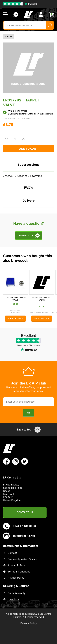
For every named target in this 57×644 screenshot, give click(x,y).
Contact (12, 553)
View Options (15, 319)
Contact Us (25, 512)
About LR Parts (17, 565)
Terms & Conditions (19, 572)
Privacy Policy (16, 578)
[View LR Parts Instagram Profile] (16, 461)
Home (10, 37)
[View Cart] (51, 15)
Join (28, 413)
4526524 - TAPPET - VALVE (42, 299)
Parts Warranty (17, 593)
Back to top (28, 430)
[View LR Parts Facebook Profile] (6, 461)
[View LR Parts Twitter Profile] (25, 461)
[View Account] (41, 14)
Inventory (13, 599)
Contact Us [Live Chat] (16, 14)
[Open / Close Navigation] (5, 14)
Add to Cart (28, 149)
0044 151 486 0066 (19, 526)
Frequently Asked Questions (24, 559)
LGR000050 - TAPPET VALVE (15, 299)
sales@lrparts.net (19, 536)
